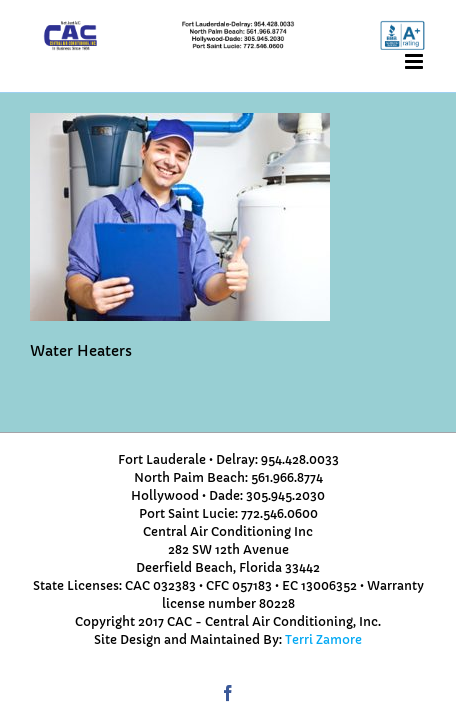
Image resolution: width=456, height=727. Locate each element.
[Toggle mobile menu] (415, 61)
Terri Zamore (323, 639)
